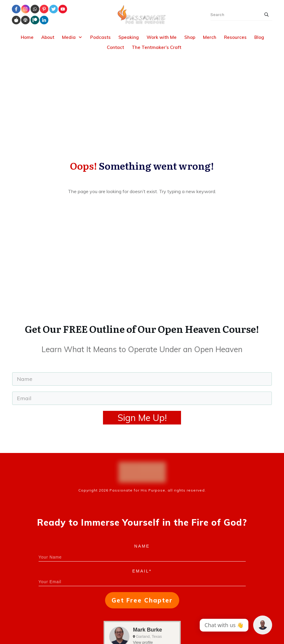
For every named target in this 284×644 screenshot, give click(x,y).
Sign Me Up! (142, 342)
